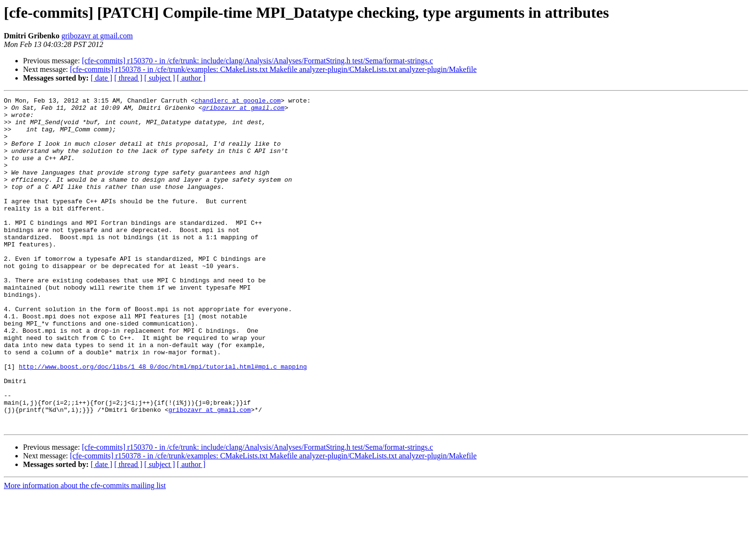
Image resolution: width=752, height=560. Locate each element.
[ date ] (101, 78)
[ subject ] (160, 78)
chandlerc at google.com (238, 102)
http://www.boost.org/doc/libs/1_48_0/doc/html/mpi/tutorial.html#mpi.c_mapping (163, 421)
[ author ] (191, 78)
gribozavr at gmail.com (97, 36)
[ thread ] (128, 78)
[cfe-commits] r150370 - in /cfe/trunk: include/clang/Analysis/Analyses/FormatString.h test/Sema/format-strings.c (258, 61)
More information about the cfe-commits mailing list (85, 552)
